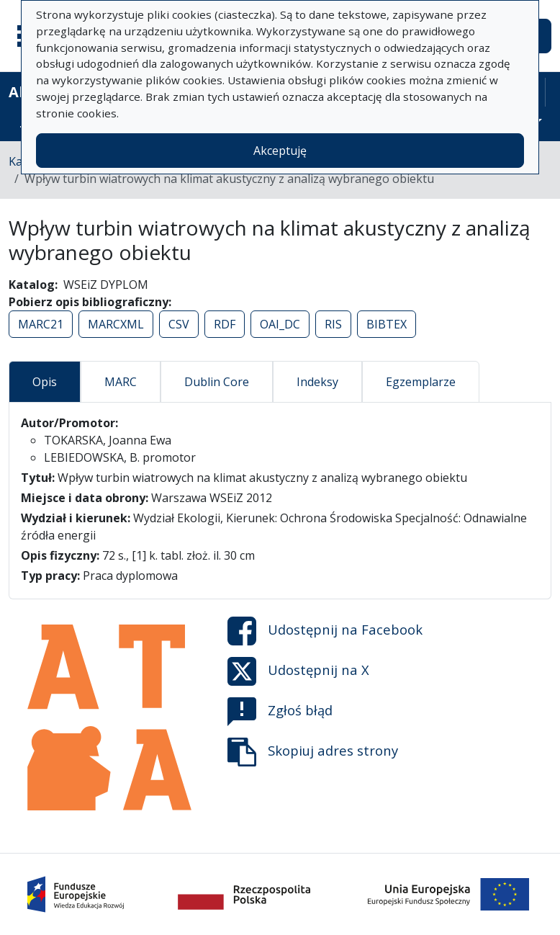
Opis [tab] (45, 382)
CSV (179, 324)
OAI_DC (280, 324)
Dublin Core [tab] (217, 382)
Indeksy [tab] (317, 382)
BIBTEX (387, 324)
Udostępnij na (325, 631)
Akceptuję (280, 151)
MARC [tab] (121, 382)
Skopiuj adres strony (313, 752)
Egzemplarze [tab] (421, 382)
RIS (333, 324)
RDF (225, 324)
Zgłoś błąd (280, 712)
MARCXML (116, 324)
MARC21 (41, 324)
